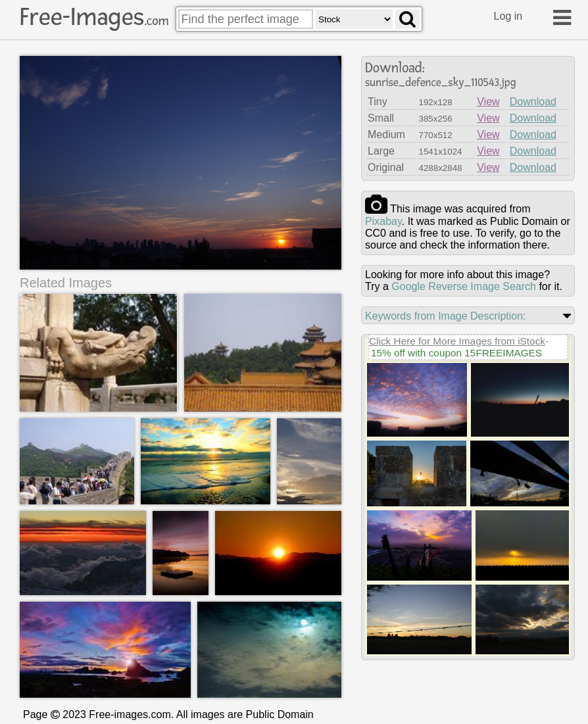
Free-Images (94, 17)
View (488, 102)
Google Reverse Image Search (464, 286)
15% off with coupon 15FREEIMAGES (456, 353)
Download (533, 102)
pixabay (383, 221)
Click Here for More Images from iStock (457, 341)
